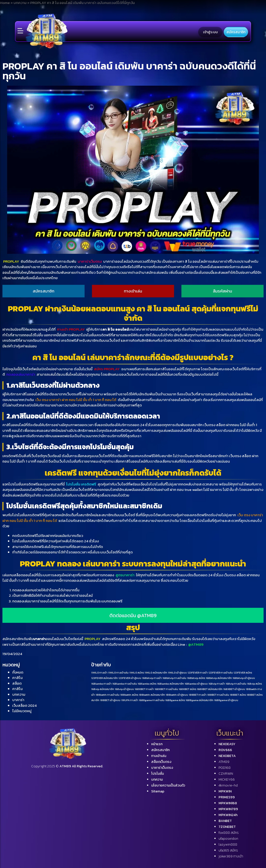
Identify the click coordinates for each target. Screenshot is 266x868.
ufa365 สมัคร (228, 850)
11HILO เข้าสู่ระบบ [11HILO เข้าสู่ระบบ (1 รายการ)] (177, 673)
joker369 (231, 856)
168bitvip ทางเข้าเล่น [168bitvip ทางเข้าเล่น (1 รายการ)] (174, 678)
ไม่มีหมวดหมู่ (22, 711)
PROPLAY (11, 261)
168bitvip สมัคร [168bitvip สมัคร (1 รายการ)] (196, 678)
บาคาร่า (18, 700)
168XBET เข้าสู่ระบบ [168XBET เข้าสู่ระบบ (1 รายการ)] (234, 689)
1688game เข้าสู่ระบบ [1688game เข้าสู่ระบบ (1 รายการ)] (226, 700)
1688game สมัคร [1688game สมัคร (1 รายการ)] (175, 700)
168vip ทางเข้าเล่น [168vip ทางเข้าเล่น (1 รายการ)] (236, 684)
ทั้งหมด (18, 672)
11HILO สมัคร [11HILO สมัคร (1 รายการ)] (137, 673)
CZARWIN (226, 774)
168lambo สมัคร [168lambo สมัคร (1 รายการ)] (147, 684)
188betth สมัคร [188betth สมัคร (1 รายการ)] (129, 695)
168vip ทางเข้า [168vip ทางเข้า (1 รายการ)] (217, 684)
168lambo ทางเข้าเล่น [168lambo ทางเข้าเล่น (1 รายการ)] (125, 684)
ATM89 (224, 762)
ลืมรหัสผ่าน (222, 291)
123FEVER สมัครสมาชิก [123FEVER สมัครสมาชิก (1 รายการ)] (104, 678)
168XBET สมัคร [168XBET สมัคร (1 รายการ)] (187, 689)
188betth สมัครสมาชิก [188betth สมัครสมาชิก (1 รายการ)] (152, 695)
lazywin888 (228, 844)
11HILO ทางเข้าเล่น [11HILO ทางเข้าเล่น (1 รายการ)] (118, 673)
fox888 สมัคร (229, 833)
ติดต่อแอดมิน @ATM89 (133, 615)
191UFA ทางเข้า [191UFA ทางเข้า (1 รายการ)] (130, 700)
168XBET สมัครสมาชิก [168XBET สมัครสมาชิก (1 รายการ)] (210, 689)
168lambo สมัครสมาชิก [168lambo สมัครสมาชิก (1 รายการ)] (170, 684)
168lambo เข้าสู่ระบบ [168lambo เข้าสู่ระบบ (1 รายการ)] (196, 684)
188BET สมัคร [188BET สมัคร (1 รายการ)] (238, 695)
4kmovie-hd (228, 785)
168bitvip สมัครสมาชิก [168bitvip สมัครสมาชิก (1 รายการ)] (219, 678)
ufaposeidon (228, 839)
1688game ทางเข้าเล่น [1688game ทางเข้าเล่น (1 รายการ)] (152, 700)
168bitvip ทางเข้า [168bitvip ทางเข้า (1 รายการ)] (152, 678)
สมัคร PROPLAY (107, 369)
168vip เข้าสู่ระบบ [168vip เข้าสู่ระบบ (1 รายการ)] (124, 689)
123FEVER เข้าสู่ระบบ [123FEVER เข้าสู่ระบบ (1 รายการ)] (130, 678)
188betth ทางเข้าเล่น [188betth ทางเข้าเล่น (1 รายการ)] (108, 695)
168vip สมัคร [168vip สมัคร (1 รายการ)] (254, 684)
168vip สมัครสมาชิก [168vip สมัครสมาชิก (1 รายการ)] (103, 689)
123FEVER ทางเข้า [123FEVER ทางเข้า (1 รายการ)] (198, 673)
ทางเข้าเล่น (133, 291)
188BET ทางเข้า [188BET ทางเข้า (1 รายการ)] (198, 695)
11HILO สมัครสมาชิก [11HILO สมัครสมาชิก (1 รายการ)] (156, 673)
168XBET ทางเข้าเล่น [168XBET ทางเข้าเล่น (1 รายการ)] (166, 689)
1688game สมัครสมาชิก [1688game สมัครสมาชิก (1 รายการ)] (199, 700)
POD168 (225, 768)
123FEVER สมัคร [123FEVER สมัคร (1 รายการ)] (243, 673)
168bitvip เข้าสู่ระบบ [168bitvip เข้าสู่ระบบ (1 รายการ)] (244, 678)
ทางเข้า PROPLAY (71, 329)
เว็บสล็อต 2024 (24, 705)
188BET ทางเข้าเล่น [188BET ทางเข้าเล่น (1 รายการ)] (218, 695)
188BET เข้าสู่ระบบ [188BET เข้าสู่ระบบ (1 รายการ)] (110, 700)
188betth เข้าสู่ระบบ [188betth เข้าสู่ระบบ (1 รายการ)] (177, 695)
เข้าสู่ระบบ (210, 32)
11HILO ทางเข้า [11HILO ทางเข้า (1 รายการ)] (99, 673)
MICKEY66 (227, 780)
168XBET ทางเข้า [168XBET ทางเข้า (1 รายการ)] (144, 689)
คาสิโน (17, 678)
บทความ (19, 694)
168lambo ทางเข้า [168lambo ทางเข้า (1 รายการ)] (101, 684)
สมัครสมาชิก (236, 32)
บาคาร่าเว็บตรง (90, 261)
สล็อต (17, 683)
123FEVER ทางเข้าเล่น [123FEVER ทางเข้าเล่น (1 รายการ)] (221, 673)
